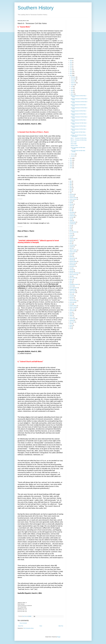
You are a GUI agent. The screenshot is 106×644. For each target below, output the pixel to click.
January (73, 156)
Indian (71, 242)
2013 (71, 76)
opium (71, 281)
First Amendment (73, 232)
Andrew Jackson (73, 199)
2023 (71, 61)
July (72, 87)
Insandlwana (72, 245)
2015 (71, 72)
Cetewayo (72, 214)
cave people (72, 212)
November (73, 79)
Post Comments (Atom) (29, 628)
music (71, 268)
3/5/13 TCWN (74, 142)
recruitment (72, 296)
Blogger (59, 637)
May (72, 90)
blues (71, 211)
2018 (71, 66)
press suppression (73, 288)
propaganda (72, 289)
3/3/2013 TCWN (74, 146)
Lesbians (71, 247)
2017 (71, 68)
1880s (71, 188)
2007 (71, 168)
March (72, 94)
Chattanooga (72, 216)
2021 (71, 62)
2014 (71, 74)
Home (41, 626)
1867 (71, 186)
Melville (71, 257)
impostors (72, 240)
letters (71, 248)
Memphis (71, 260)
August (73, 85)
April (72, 92)
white (71, 324)
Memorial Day (72, 258)
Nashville (71, 271)
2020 (71, 64)
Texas (71, 312)
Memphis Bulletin (73, 261)
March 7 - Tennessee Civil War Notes (79, 138)
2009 (71, 164)
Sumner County (73, 307)
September (73, 83)
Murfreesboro (72, 266)
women (71, 325)
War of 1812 (72, 322)
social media (72, 302)
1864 (71, 185)
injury (71, 243)
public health (72, 291)
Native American (73, 275)
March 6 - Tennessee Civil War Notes (79, 140)
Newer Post (21, 626)
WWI (71, 327)
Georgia (71, 235)
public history (72, 293)
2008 (71, 166)
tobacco (71, 314)
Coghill (71, 221)
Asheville (71, 204)
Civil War (71, 217)
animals (71, 201)
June (72, 88)
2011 (71, 160)
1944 (71, 191)
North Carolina (73, 278)
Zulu (70, 329)
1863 (71, 183)
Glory (71, 237)
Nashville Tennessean (74, 273)
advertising (72, 194)
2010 (71, 162)
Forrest (71, 234)
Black (71, 209)
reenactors (72, 299)
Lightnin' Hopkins (73, 250)
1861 (71, 181)
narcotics (71, 270)
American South (73, 198)
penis (71, 283)
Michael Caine (73, 263)
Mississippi (72, 265)
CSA (71, 225)
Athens (71, 206)
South (71, 304)
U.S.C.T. (71, 317)
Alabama (71, 196)
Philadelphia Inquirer (74, 284)
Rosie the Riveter (73, 301)
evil (70, 229)
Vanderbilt (72, 320)
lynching (71, 253)
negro (71, 276)
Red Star (71, 297)
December (73, 77)
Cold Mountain (73, 222)
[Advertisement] (78, 30)
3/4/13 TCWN (74, 144)
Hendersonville (73, 239)
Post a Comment (23, 623)
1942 (71, 189)
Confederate (72, 224)
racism (71, 294)
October (73, 81)
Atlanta (71, 207)
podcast (71, 286)
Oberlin (71, 279)
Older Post (61, 626)
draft (70, 227)
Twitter (71, 315)
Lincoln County (73, 252)
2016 (71, 70)
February (73, 154)
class (71, 219)
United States (72, 319)
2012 (71, 158)
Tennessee (72, 311)
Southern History (36, 8)
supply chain (72, 309)
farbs (71, 230)
